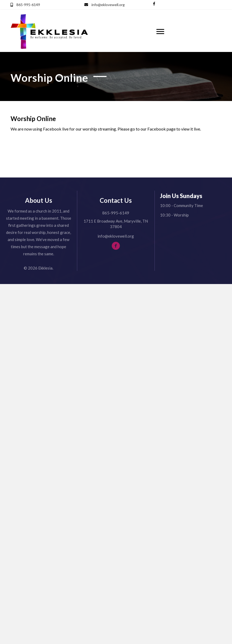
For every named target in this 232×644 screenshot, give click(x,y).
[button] (154, 4)
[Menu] (160, 32)
